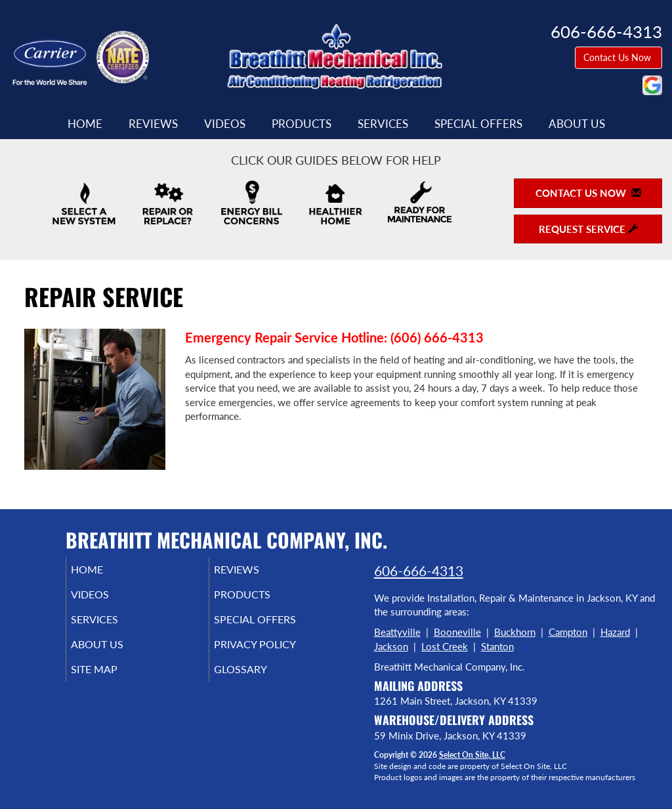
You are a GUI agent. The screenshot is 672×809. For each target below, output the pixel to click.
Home (85, 124)
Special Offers (478, 124)
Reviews (153, 124)
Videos (225, 124)
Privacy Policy (275, 653)
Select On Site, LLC (472, 755)
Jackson (391, 646)
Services (383, 124)
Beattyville (397, 632)
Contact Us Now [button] (619, 57)
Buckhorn (515, 632)
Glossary (258, 681)
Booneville (457, 632)
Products (302, 124)
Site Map (113, 681)
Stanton (497, 646)
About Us (577, 124)
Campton (568, 632)
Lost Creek (445, 646)
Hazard (615, 632)
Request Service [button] (588, 229)
